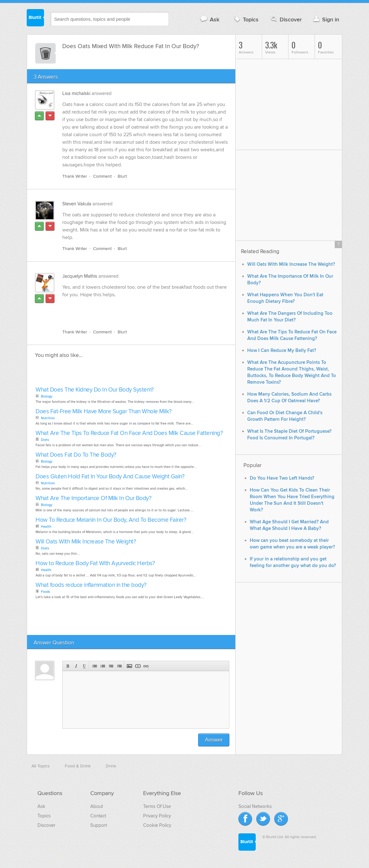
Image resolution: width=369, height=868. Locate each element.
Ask (209, 19)
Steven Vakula (77, 204)
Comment (102, 176)
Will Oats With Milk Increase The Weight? (86, 542)
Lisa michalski (76, 93)
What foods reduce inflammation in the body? (91, 585)
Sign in (325, 19)
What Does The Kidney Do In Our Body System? (95, 390)
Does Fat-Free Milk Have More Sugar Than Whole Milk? (104, 412)
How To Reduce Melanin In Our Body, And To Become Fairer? (111, 520)
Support (99, 825)
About (97, 806)
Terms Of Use (157, 806)
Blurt (122, 176)
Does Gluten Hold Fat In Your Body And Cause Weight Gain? (110, 477)
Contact (98, 816)
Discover (286, 19)
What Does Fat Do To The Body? (76, 455)
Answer (214, 740)
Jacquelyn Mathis (80, 276)
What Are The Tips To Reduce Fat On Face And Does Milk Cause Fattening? (129, 433)
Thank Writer (75, 176)
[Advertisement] (135, 310)
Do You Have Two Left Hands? (282, 478)
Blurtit (36, 19)
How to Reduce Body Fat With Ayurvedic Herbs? (95, 563)
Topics (246, 19)
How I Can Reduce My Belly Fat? (282, 351)
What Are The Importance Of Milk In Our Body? (93, 498)
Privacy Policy (157, 816)
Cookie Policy (157, 825)
